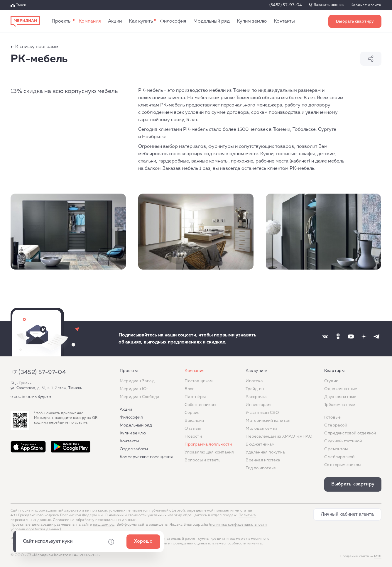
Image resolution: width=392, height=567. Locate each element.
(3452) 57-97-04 (286, 5)
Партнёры (195, 397)
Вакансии (194, 421)
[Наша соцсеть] (325, 336)
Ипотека (254, 381)
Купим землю (252, 21)
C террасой (336, 425)
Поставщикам (198, 381)
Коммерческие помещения (146, 457)
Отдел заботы (134, 449)
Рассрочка (256, 397)
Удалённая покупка (265, 452)
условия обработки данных (35, 529)
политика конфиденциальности (238, 525)
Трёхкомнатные (340, 405)
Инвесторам (258, 405)
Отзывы (193, 429)
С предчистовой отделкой (350, 433)
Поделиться (371, 59)
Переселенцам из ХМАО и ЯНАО (279, 436)
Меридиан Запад (137, 381)
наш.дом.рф (104, 525)
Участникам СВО (262, 413)
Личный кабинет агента (347, 514)
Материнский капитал (268, 421)
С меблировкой (339, 457)
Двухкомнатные (340, 397)
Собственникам (200, 405)
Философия (173, 21)
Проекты (62, 21)
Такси (21, 5)
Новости (193, 436)
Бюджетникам (260, 444)
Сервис (192, 413)
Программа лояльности (208, 444)
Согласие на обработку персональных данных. (95, 520)
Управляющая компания (209, 452)
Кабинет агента (366, 5)
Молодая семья (261, 429)
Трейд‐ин (255, 389)
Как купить (141, 21)
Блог (189, 389)
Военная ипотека (263, 460)
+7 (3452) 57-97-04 (38, 372)
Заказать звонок (329, 5)
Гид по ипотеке (261, 468)
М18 (378, 556)
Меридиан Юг (134, 389)
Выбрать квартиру (355, 21)
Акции (115, 21)
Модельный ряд (212, 21)
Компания (90, 21)
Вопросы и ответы (203, 460)
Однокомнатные (341, 389)
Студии (331, 381)
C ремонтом (336, 449)
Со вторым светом (342, 465)
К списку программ (34, 47)
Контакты (284, 21)
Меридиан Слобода (140, 397)
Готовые (332, 417)
